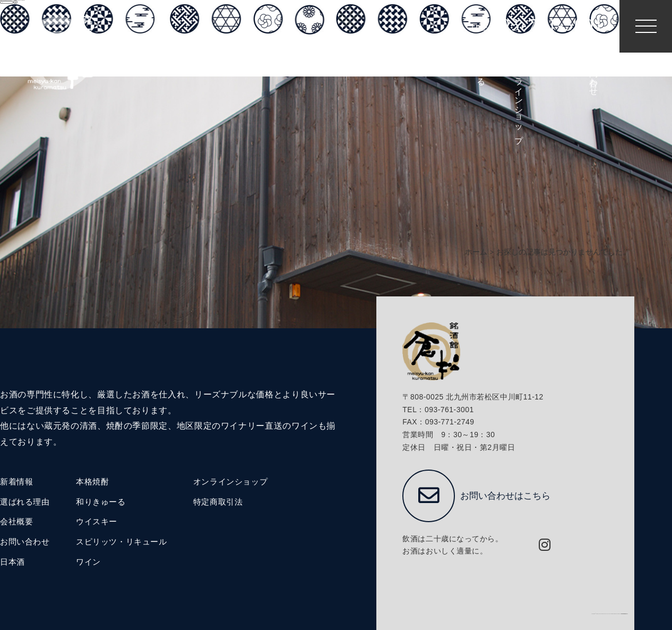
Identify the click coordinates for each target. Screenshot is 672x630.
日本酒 (12, 562)
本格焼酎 (92, 482)
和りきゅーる (101, 502)
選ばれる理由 (25, 502)
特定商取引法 (218, 502)
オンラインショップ (230, 482)
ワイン (88, 562)
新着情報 (16, 482)
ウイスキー (97, 522)
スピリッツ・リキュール (122, 542)
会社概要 (16, 522)
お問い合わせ (25, 542)
